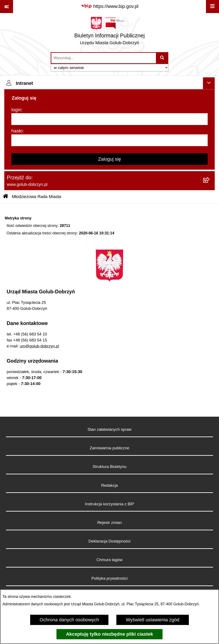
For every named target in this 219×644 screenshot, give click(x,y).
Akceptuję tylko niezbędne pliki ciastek (109, 634)
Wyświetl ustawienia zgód (152, 620)
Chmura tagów (109, 560)
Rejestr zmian (109, 523)
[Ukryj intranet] (209, 83)
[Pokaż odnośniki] (7, 7)
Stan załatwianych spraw (109, 429)
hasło (17, 131)
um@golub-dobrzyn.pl (39, 346)
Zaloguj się (109, 159)
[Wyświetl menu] (212, 7)
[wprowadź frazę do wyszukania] (104, 58)
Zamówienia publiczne (110, 448)
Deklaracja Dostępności (109, 541)
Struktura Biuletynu (109, 467)
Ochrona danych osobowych (69, 620)
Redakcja (109, 485)
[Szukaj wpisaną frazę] (162, 58)
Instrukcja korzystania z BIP (109, 504)
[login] (109, 119)
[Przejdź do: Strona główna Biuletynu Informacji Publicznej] (6, 197)
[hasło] (109, 140)
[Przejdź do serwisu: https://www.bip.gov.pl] (109, 6)
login (16, 110)
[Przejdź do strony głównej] (109, 32)
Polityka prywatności (109, 578)
